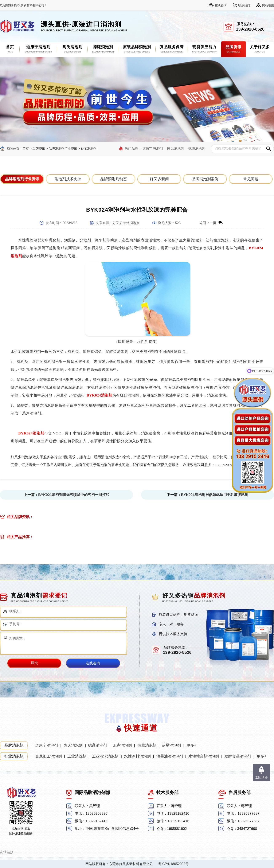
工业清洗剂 (77, 756)
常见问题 (251, 179)
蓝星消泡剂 (171, 745)
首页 (26, 148)
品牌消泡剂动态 (114, 179)
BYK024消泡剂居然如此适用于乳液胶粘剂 (215, 495)
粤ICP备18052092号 (173, 864)
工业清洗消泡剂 (105, 756)
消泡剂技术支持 (68, 179)
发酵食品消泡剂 (238, 756)
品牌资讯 (39, 148)
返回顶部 (261, 777)
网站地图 (268, 5)
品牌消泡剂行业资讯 (63, 148)
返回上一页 (208, 223)
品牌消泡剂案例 (205, 179)
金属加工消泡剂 (48, 756)
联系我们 (244, 5)
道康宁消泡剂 (153, 148)
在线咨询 (221, 5)
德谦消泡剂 (197, 148)
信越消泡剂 (147, 745)
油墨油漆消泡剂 (170, 756)
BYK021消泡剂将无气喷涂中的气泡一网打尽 (74, 495)
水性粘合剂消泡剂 (204, 756)
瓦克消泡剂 (122, 745)
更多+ (191, 745)
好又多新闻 (159, 179)
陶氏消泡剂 (176, 148)
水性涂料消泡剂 (137, 756)
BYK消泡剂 (89, 148)
